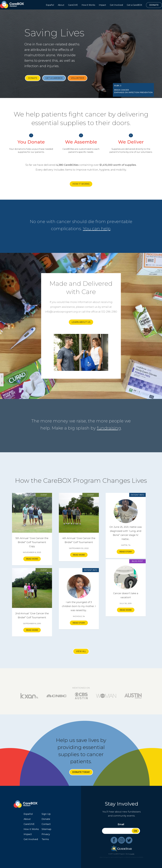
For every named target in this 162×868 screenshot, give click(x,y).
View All (81, 651)
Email (121, 824)
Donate (33, 78)
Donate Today (81, 772)
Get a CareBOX (54, 78)
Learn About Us (81, 322)
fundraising (109, 428)
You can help (97, 229)
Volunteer (78, 78)
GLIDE (132, 854)
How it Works (81, 184)
